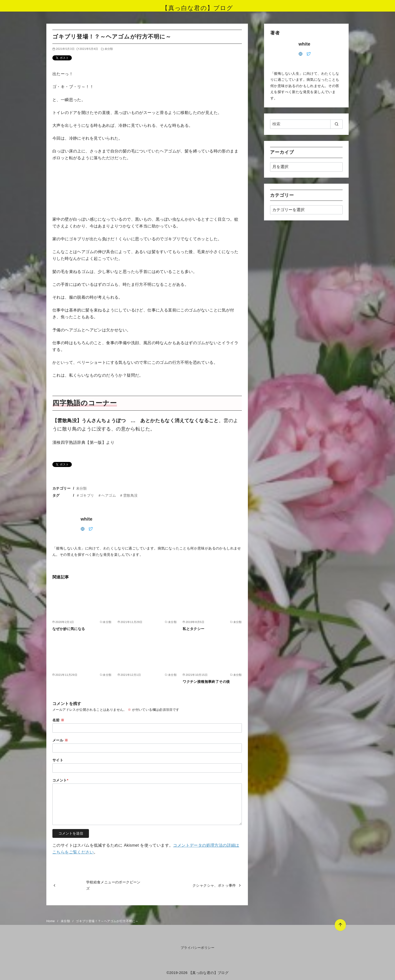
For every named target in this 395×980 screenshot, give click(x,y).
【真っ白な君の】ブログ (197, 8)
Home (51, 921)
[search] (336, 124)
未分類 (109, 49)
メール (60, 740)
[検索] (306, 124)
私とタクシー (193, 629)
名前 (58, 720)
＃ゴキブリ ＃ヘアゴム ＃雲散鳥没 (107, 495)
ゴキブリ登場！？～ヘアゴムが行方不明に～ (107, 921)
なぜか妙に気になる (69, 629)
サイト (58, 760)
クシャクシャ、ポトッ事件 (214, 885)
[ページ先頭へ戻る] (340, 925)
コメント (60, 780)
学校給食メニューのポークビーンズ (113, 885)
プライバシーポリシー (197, 948)
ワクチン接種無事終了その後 (206, 682)
